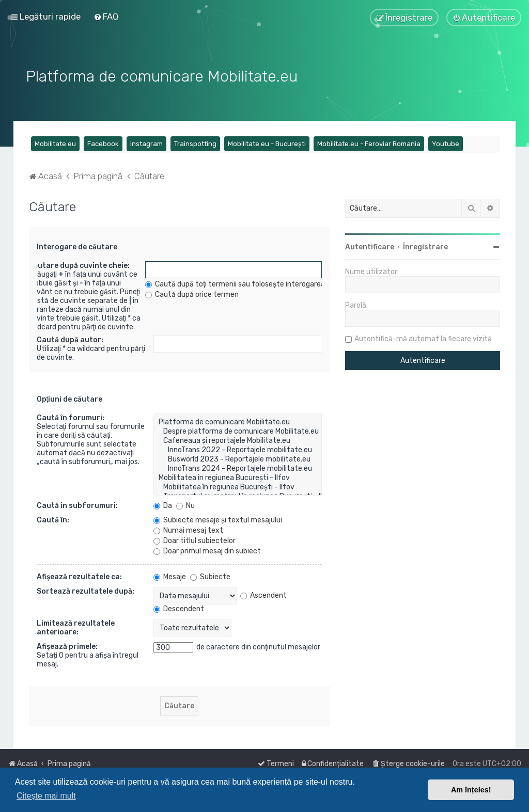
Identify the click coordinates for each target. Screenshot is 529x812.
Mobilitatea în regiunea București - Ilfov (238, 477)
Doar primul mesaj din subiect (207, 550)
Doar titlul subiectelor (195, 540)
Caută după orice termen (192, 293)
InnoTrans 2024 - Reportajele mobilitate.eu (238, 468)
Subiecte (210, 576)
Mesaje (170, 576)
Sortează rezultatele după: (85, 590)
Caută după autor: (70, 339)
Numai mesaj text (188, 529)
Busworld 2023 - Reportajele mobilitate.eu (238, 458)
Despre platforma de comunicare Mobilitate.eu (238, 431)
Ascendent (263, 594)
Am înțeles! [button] (471, 790)
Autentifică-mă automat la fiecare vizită (423, 338)
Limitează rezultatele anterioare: (76, 627)
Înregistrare (425, 246)
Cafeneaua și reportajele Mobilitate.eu (238, 440)
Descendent (179, 608)
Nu (185, 505)
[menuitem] (106, 17)
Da (163, 505)
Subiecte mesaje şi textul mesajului (218, 519)
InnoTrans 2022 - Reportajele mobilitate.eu (238, 449)
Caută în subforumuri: (77, 505)
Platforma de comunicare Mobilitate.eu (238, 421)
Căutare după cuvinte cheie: (79, 265)
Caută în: (53, 519)
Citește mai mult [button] (46, 796)
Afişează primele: (67, 646)
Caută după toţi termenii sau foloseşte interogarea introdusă (252, 283)
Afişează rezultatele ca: (79, 576)
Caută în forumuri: (71, 417)
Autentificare (370, 246)
